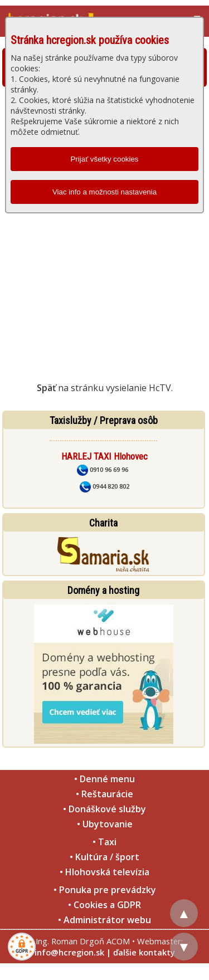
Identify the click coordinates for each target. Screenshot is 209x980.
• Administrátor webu (104, 920)
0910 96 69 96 (103, 469)
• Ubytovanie (105, 824)
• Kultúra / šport (104, 857)
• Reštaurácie (104, 794)
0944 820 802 (104, 486)
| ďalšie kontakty (141, 952)
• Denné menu (104, 779)
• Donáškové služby (104, 809)
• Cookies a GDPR (104, 905)
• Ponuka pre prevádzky (105, 890)
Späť (46, 388)
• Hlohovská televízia (104, 872)
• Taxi (104, 842)
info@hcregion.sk (69, 952)
